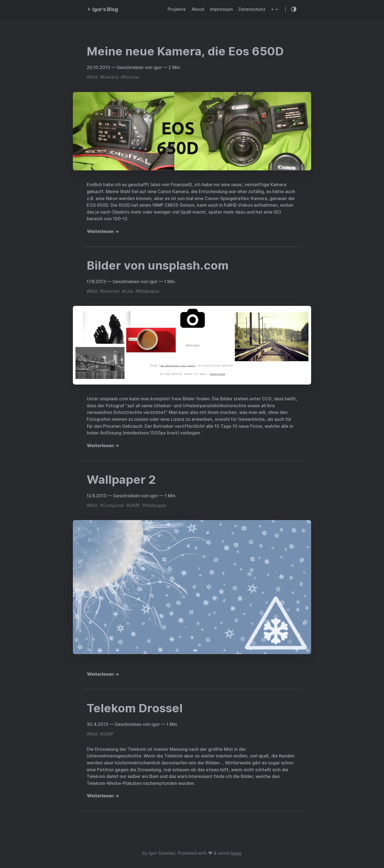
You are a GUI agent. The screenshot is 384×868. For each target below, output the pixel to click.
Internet (111, 291)
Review (131, 77)
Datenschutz (252, 9)
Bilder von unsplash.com (158, 265)
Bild (94, 77)
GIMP (135, 505)
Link (129, 291)
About (198, 9)
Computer (113, 505)
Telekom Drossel (135, 708)
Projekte (177, 9)
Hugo (236, 853)
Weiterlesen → (103, 231)
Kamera (111, 77)
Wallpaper (149, 291)
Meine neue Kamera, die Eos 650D (185, 51)
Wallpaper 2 (121, 480)
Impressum (222, 9)
